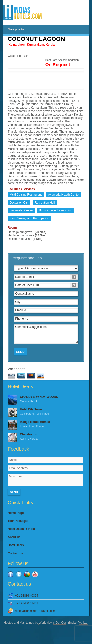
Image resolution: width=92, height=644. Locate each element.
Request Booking (27, 258)
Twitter (19, 574)
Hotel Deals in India (21, 529)
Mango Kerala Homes (46, 424)
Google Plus (27, 574)
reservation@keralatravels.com (35, 611)
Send (20, 352)
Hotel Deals (16, 545)
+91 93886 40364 (26, 596)
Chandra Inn (46, 437)
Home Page (16, 513)
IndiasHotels (22, 12)
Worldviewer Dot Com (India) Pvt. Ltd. (63, 623)
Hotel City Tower (46, 412)
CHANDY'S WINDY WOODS (46, 399)
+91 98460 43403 (26, 603)
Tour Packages (18, 521)
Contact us (15, 553)
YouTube (35, 574)
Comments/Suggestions (46, 334)
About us (14, 537)
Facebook (11, 574)
